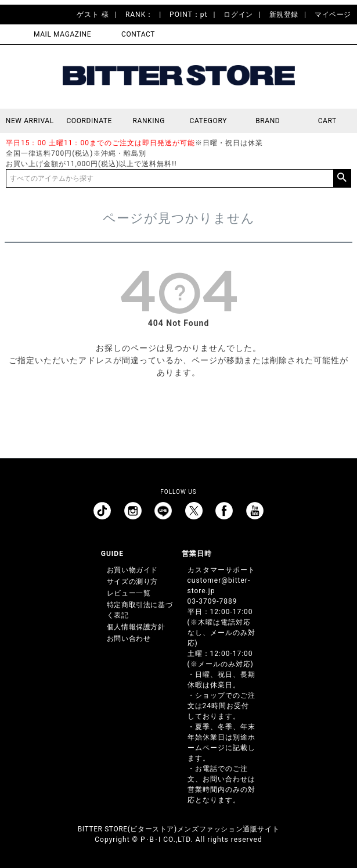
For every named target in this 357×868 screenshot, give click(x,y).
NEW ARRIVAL (30, 121)
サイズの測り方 (132, 582)
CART (327, 121)
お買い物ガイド (132, 570)
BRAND (268, 121)
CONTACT (138, 34)
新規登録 (284, 15)
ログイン (238, 15)
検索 (342, 178)
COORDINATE (89, 121)
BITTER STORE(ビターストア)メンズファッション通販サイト (178, 829)
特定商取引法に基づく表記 (140, 610)
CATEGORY (208, 121)
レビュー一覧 (129, 593)
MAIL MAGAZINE (62, 34)
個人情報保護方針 (136, 627)
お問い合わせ (129, 639)
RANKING (149, 121)
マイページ (333, 15)
